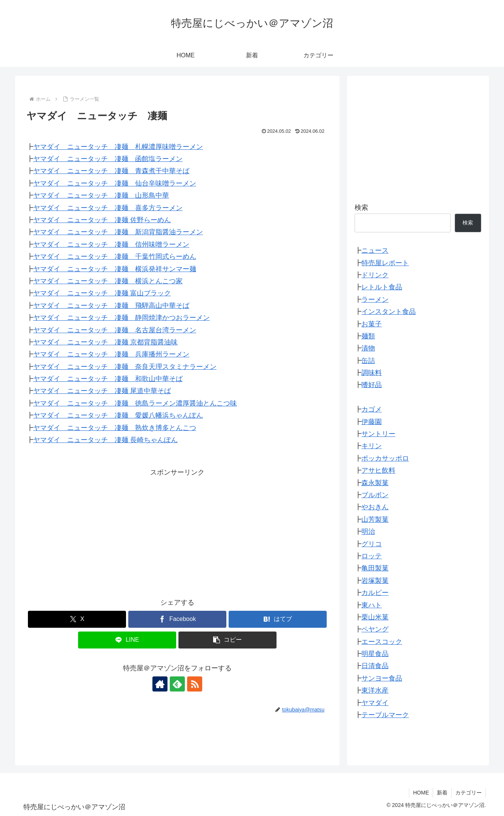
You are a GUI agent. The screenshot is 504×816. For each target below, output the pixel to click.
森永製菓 (375, 483)
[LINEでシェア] (127, 640)
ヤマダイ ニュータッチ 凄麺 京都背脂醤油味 (105, 342)
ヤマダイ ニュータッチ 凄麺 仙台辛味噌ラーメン (115, 183)
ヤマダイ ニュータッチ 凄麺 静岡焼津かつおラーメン (121, 318)
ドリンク (375, 275)
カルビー (375, 593)
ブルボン (375, 495)
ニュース (375, 250)
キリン (372, 446)
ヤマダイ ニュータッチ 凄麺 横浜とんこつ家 (108, 281)
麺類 (368, 336)
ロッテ (372, 556)
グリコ (372, 544)
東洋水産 (375, 690)
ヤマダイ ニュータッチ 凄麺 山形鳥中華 (101, 195)
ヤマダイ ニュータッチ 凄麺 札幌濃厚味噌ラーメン (118, 147)
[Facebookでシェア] (177, 619)
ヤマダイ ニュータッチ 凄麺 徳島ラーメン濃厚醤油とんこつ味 (135, 403)
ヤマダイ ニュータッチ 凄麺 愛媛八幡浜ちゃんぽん (118, 415)
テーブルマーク (385, 715)
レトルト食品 (382, 287)
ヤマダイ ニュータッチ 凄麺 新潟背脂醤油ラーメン (118, 232)
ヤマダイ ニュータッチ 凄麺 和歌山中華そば (108, 379)
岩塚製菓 (375, 581)
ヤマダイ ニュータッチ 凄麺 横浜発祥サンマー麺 (115, 269)
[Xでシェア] (77, 619)
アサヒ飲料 (378, 470)
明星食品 (375, 654)
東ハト (372, 605)
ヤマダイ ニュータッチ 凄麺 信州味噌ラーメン (111, 244)
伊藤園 (372, 422)
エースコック (382, 642)
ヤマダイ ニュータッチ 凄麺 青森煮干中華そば (111, 171)
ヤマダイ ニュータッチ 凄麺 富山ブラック (102, 293)
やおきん (375, 507)
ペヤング (375, 629)
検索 (361, 207)
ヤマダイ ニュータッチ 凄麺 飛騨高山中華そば (111, 306)
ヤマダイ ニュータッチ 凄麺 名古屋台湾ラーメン (115, 330)
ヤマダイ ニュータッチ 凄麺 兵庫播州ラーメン (111, 354)
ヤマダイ (375, 703)
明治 (368, 532)
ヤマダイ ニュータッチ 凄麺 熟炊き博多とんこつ (115, 428)
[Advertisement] (177, 532)
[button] (227, 640)
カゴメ (372, 409)
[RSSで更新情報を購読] (195, 684)
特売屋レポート (385, 263)
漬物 (368, 348)
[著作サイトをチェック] (160, 684)
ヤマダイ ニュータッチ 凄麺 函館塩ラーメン (108, 159)
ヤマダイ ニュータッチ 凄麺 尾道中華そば (102, 391)
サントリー (378, 434)
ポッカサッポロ (385, 458)
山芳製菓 (375, 519)
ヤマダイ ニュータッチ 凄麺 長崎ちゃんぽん (105, 440)
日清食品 (375, 666)
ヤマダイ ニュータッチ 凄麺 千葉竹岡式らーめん (115, 257)
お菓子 (372, 324)
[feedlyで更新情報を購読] (177, 684)
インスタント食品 (389, 312)
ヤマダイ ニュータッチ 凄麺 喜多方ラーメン (108, 208)
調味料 (372, 373)
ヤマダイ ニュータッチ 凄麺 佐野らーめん (102, 220)
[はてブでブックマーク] (278, 619)
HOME (421, 793)
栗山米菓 (375, 617)
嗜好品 (372, 385)
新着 (442, 793)
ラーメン (375, 300)
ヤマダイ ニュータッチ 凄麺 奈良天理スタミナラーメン (125, 367)
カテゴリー (469, 793)
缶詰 (368, 361)
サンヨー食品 (382, 678)
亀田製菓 (375, 568)
